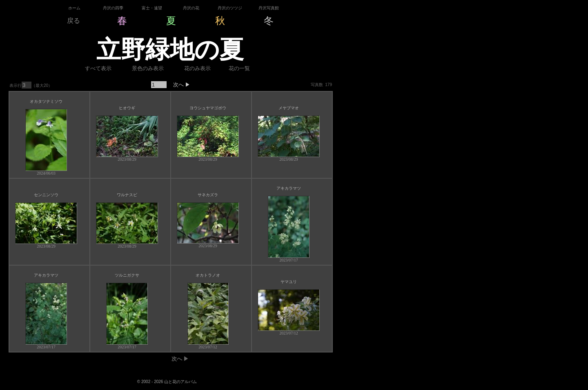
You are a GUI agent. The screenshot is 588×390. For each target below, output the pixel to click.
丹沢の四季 (113, 8)
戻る (73, 21)
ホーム (74, 8)
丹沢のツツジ (230, 8)
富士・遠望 (152, 8)
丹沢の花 (191, 8)
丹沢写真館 (269, 8)
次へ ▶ (179, 85)
